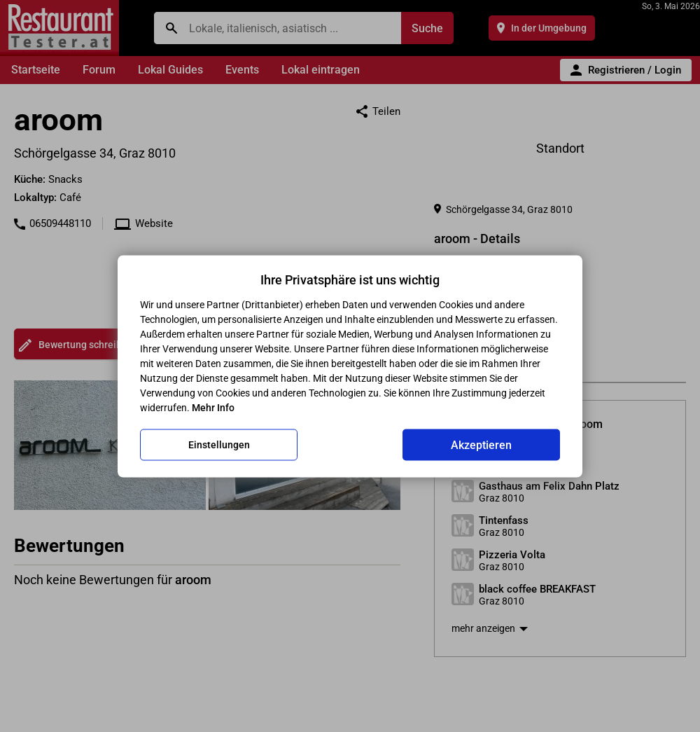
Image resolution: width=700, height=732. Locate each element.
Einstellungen (219, 445)
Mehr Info (213, 407)
